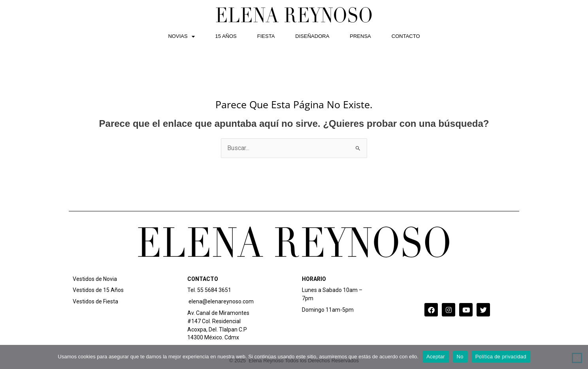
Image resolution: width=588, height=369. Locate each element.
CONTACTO (406, 36)
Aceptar (436, 357)
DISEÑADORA (312, 36)
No (460, 357)
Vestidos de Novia (95, 279)
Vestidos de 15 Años (98, 290)
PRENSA (360, 36)
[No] (577, 358)
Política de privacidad (501, 357)
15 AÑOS (226, 36)
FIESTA (266, 36)
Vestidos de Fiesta (95, 301)
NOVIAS (181, 37)
